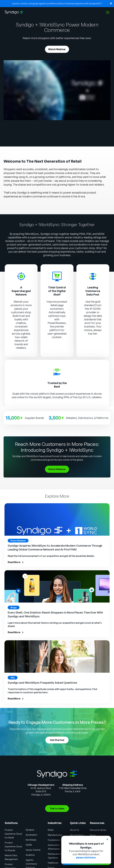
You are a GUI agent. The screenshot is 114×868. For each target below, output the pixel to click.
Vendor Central (33, 850)
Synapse (30, 830)
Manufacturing (55, 835)
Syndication (31, 835)
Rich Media (31, 840)
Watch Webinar (57, 49)
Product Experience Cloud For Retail (13, 834)
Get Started (57, 740)
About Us (75, 830)
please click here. (86, 857)
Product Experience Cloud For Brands (13, 846)
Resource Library (98, 830)
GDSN (29, 845)
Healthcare (53, 863)
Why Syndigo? (77, 835)
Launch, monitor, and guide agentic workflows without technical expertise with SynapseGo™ (57, 3)
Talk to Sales (57, 809)
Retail (51, 830)
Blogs (93, 835)
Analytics (30, 855)
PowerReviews (57, 323)
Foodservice (54, 840)
